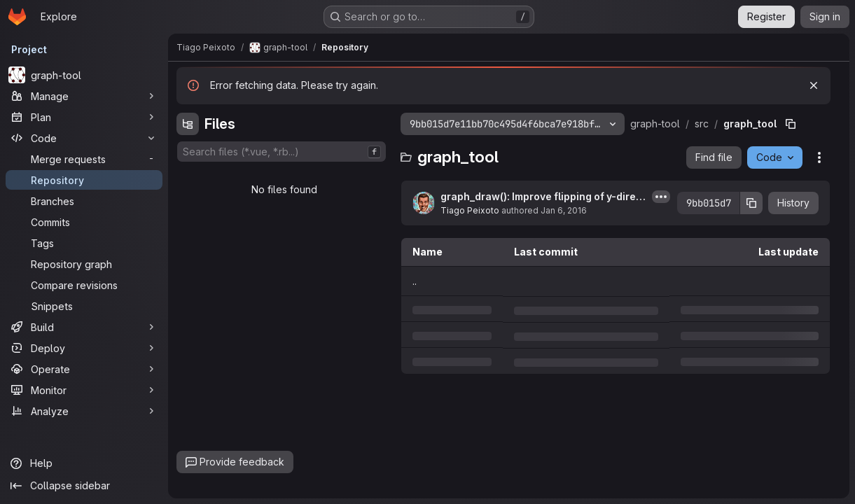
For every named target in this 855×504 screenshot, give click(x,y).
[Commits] (84, 222)
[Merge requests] (84, 159)
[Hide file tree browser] (188, 124)
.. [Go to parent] (415, 281)
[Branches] (84, 201)
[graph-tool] (84, 75)
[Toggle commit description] (661, 197)
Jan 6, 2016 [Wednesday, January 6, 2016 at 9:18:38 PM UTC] (564, 210)
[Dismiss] (814, 85)
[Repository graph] (84, 264)
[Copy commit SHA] (751, 203)
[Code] (84, 138)
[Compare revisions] (84, 285)
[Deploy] (84, 348)
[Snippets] (84, 306)
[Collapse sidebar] (84, 486)
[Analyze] (84, 411)
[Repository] (84, 180)
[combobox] (281, 152)
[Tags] (84, 243)
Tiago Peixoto (470, 210)
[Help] (84, 463)
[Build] (84, 327)
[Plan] (84, 117)
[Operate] (84, 369)
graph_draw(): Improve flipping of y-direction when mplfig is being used (543, 197)
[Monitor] (84, 390)
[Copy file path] (791, 124)
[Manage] (84, 96)
